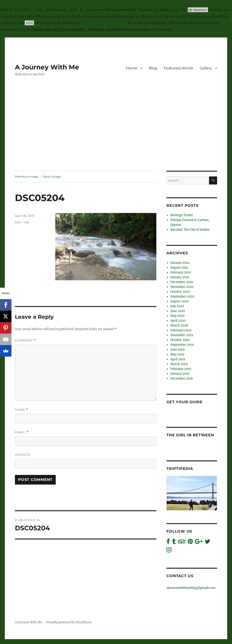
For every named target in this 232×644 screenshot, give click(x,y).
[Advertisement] (117, 137)
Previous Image (27, 176)
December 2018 (182, 379)
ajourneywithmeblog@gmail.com (191, 588)
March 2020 (179, 325)
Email (22, 432)
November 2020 (182, 287)
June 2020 (178, 311)
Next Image (52, 176)
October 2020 (180, 292)
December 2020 (182, 282)
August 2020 (180, 301)
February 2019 (181, 369)
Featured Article (178, 68)
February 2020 (181, 330)
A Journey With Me (47, 67)
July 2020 (177, 306)
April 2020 (178, 321)
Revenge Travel (181, 215)
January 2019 (180, 374)
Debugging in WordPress (104, 23)
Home (132, 68)
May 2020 (177, 316)
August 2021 (179, 268)
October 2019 (180, 340)
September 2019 (182, 345)
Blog (153, 68)
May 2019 (177, 354)
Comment (25, 340)
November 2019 (182, 335)
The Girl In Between (190, 435)
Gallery (206, 68)
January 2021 (180, 277)
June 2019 (178, 350)
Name (22, 410)
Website (23, 455)
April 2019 (178, 359)
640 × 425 (22, 222)
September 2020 (182, 296)
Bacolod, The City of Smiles (190, 230)
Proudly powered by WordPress (69, 622)
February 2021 (181, 272)
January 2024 (180, 263)
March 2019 (179, 364)
